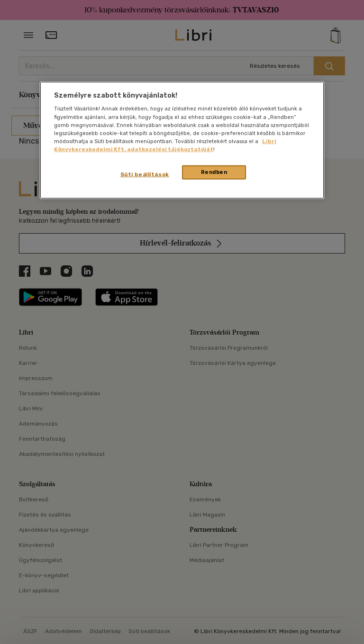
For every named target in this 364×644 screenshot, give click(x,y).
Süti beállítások (145, 174)
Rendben (214, 172)
